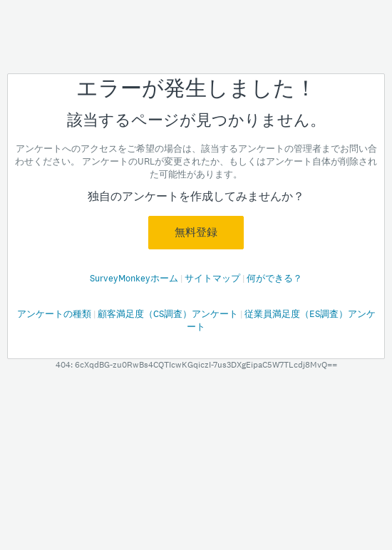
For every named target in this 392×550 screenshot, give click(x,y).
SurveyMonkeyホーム (135, 278)
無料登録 (196, 232)
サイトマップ (213, 278)
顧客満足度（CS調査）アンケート (169, 314)
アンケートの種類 (55, 314)
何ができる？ (274, 278)
